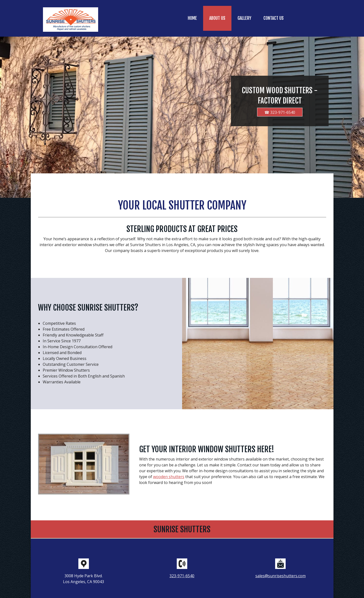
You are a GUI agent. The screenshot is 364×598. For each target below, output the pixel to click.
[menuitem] (192, 18)
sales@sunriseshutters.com (281, 576)
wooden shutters (169, 477)
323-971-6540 (182, 576)
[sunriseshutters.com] (71, 20)
